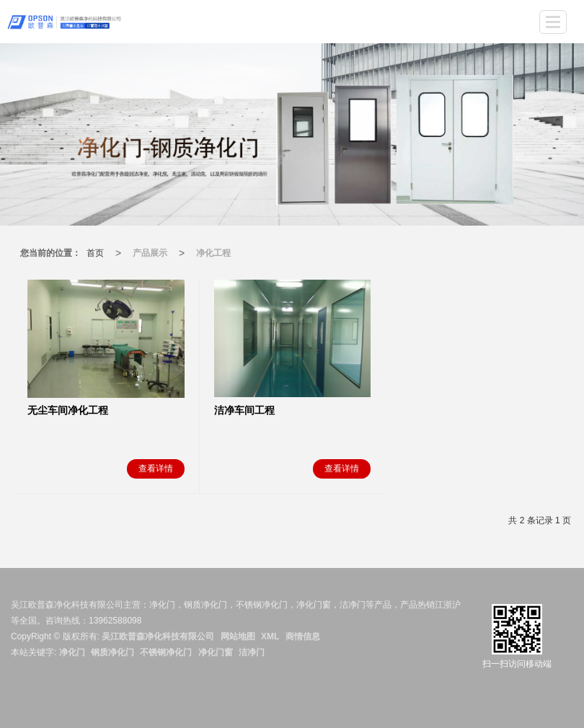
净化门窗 (216, 652)
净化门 (72, 652)
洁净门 (252, 652)
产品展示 (150, 253)
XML (270, 636)
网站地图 (238, 636)
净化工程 (213, 253)
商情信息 (303, 636)
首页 (95, 253)
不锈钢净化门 (166, 652)
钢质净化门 (112, 652)
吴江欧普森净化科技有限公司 (158, 636)
